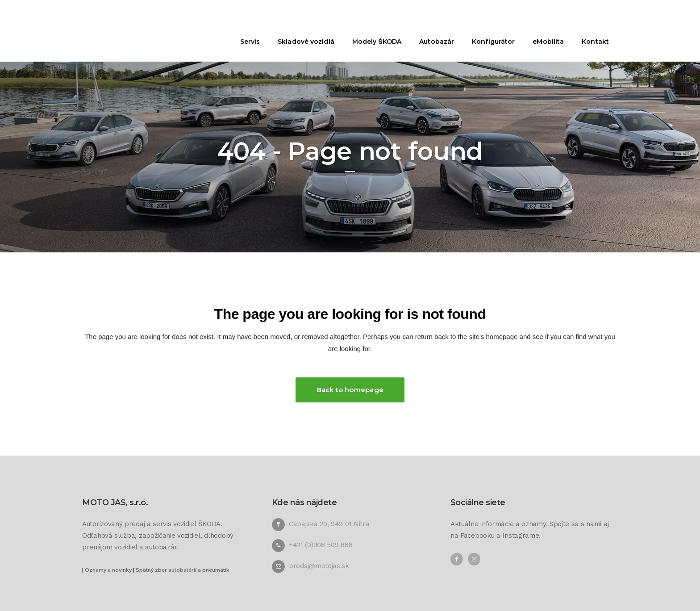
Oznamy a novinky (108, 570)
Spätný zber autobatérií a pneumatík (183, 570)
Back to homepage (350, 390)
